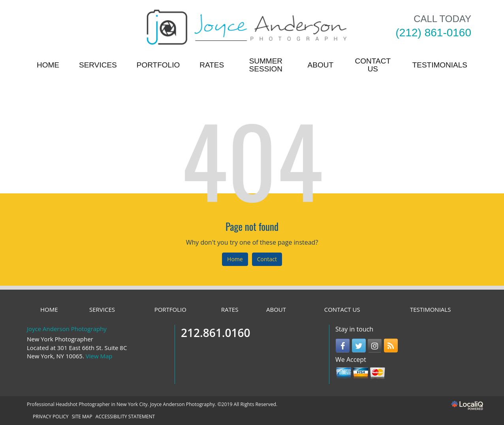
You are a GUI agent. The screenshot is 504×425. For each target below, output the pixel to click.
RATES (212, 65)
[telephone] (433, 33)
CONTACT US (373, 65)
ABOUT (321, 65)
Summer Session (266, 65)
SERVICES (98, 65)
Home (235, 259)
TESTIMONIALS (440, 65)
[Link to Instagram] (375, 345)
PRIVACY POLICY (51, 417)
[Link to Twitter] (359, 345)
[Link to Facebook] (343, 345)
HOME (48, 65)
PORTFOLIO (158, 65)
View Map (99, 356)
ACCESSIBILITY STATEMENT (125, 417)
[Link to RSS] (391, 345)
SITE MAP (82, 417)
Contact (267, 259)
